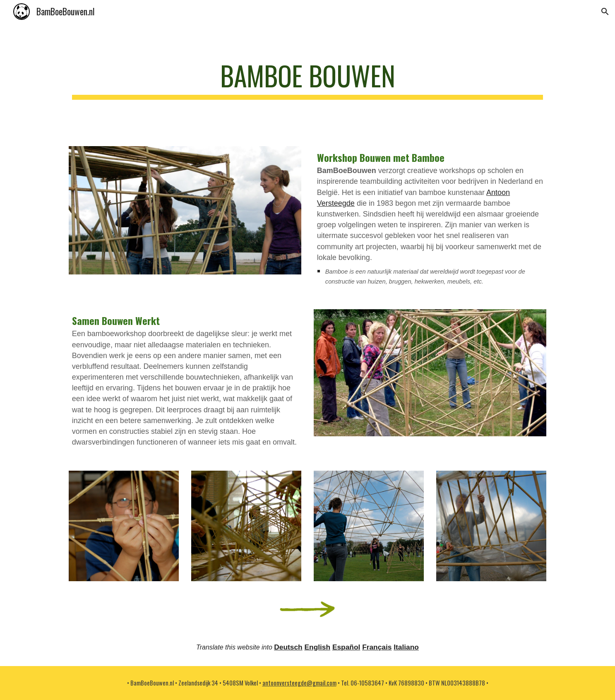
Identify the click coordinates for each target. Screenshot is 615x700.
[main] (307, 80)
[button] (605, 12)
